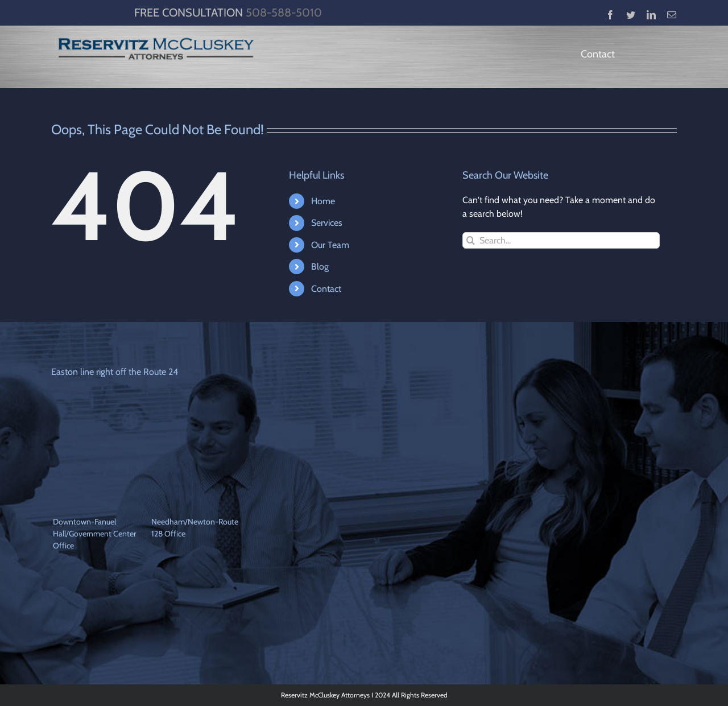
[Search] (471, 240)
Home (323, 201)
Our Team (330, 245)
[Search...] (561, 240)
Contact (326, 289)
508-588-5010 (284, 13)
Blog (320, 267)
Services (327, 223)
